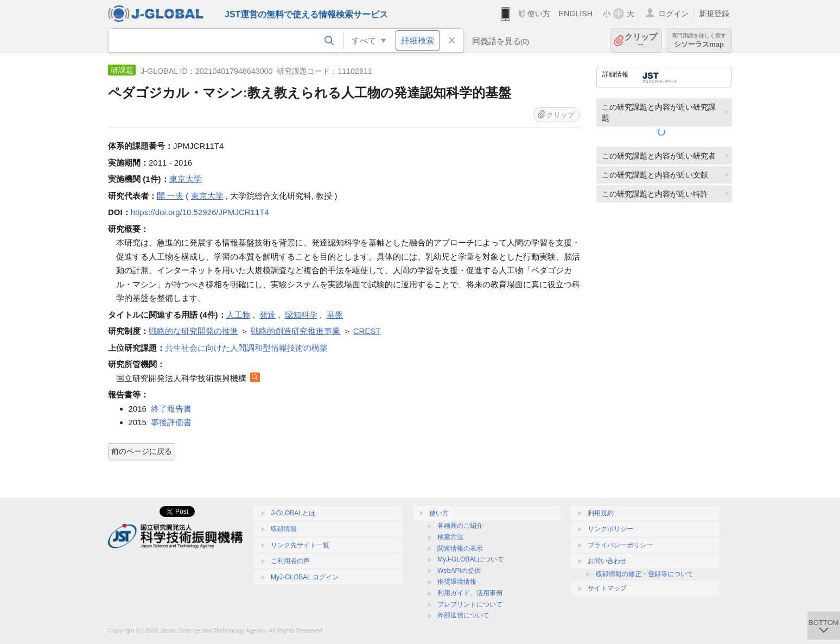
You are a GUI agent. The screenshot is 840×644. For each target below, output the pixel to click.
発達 (268, 315)
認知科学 (301, 315)
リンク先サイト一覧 (300, 545)
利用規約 (601, 513)
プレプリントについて (470, 604)
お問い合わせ (607, 561)
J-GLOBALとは (293, 513)
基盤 (335, 315)
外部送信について (463, 615)
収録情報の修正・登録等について (645, 574)
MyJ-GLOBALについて (470, 559)
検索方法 (450, 537)
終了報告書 (171, 409)
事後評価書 (171, 422)
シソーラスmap (699, 40)
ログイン (673, 14)
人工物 (238, 315)
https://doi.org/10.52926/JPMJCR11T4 (200, 212)
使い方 (539, 14)
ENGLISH (575, 14)
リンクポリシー (610, 529)
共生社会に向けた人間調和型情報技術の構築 (246, 348)
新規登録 (714, 14)
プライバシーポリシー (620, 545)
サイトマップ (607, 588)
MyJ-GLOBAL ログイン (305, 577)
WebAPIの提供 (459, 571)
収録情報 (284, 529)
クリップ (641, 40)
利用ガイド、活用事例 (470, 593)
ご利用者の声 (290, 561)
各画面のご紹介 (460, 526)
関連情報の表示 (460, 548)
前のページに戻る (142, 451)
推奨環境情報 (457, 582)
